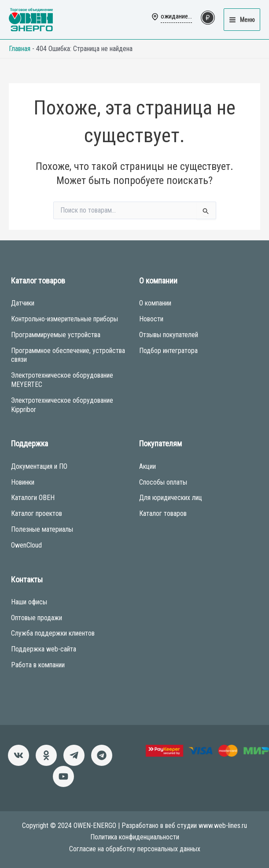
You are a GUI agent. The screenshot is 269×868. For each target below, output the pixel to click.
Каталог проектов (37, 513)
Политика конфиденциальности (135, 837)
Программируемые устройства (56, 335)
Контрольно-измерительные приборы (64, 319)
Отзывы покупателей (169, 335)
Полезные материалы (42, 529)
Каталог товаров (163, 513)
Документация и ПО (39, 466)
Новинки (23, 482)
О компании (155, 303)
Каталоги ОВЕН (33, 498)
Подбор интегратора (168, 351)
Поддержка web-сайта (44, 649)
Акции (147, 466)
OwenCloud (26, 545)
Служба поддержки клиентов (53, 633)
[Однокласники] (46, 755)
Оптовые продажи (37, 618)
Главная (20, 49)
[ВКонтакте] (18, 755)
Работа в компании (38, 665)
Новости (151, 319)
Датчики (23, 303)
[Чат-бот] (102, 755)
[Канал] (63, 776)
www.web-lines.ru (223, 826)
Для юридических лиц (171, 498)
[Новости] (74, 755)
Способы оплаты (163, 482)
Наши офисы (29, 602)
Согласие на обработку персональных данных (135, 849)
